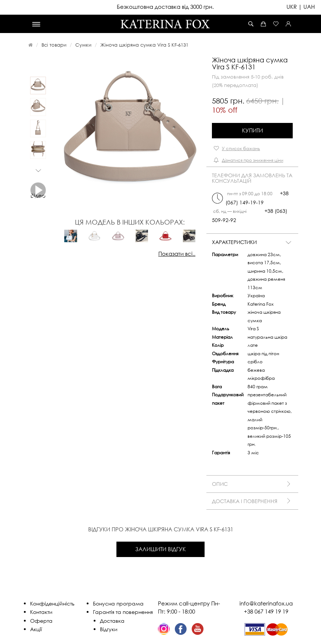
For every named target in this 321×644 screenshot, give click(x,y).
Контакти (41, 612)
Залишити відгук (160, 549)
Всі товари (54, 45)
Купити (253, 130)
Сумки (83, 45)
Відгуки (109, 629)
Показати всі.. (177, 254)
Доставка (112, 621)
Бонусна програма (118, 603)
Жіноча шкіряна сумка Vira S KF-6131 (144, 45)
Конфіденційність (52, 603)
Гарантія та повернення (123, 612)
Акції (36, 629)
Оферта (41, 621)
